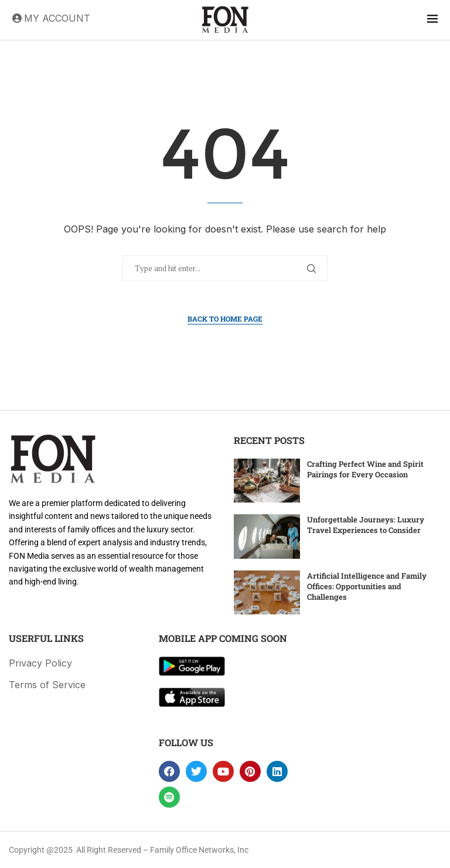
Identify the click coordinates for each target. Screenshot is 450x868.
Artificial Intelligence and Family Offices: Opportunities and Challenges (367, 586)
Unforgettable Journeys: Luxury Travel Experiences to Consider (366, 525)
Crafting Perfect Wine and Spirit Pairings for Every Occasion (365, 469)
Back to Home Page (225, 319)
